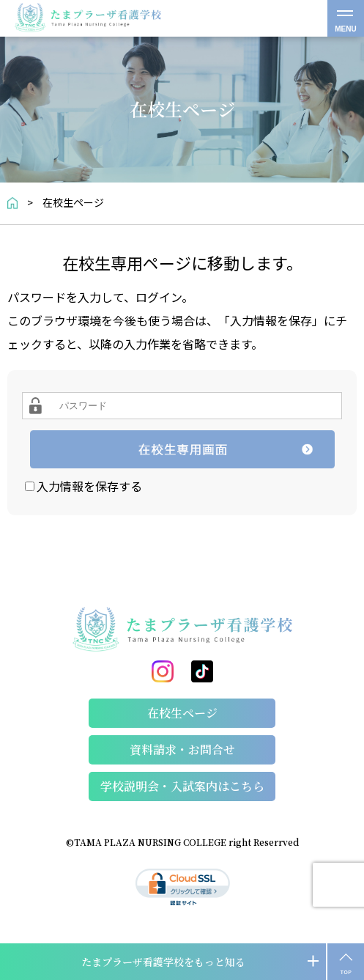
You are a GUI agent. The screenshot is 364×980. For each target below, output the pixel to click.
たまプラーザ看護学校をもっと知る (163, 962)
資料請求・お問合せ (182, 749)
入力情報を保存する (89, 486)
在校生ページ (182, 713)
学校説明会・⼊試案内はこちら (182, 786)
